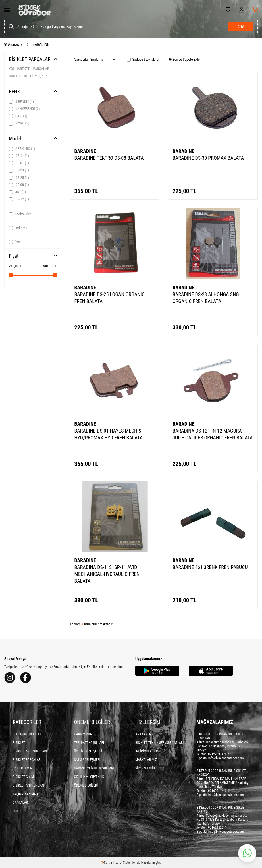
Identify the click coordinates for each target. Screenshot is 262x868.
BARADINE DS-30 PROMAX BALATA (208, 158)
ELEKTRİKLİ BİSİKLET (27, 734)
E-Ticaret (116, 863)
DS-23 (19, 170)
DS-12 (19, 199)
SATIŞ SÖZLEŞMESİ (87, 760)
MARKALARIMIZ (146, 760)
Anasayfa (13, 44)
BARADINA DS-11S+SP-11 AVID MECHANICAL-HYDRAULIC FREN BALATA (107, 574)
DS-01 (19, 163)
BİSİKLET (19, 743)
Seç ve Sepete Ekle (184, 59)
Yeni (15, 242)
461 (17, 192)
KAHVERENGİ (24, 109)
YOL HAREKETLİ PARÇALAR (29, 69)
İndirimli (18, 228)
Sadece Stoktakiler (143, 59)
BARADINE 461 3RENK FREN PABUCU (210, 567)
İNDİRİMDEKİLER (146, 751)
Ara (241, 27)
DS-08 (19, 185)
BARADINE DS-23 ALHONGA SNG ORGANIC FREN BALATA (206, 298)
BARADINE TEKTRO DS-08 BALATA (109, 158)
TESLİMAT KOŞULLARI (89, 743)
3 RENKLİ (21, 102)
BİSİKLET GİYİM (23, 777)
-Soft (106, 863)
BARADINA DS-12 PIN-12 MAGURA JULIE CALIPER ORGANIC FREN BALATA (213, 434)
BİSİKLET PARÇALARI (30, 59)
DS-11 (19, 156)
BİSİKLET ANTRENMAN (28, 785)
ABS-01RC (22, 149)
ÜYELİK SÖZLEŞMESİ (88, 751)
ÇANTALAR (20, 803)
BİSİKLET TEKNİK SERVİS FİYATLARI (159, 743)
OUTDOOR (20, 811)
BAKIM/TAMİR (22, 768)
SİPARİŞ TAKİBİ (145, 768)
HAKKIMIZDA (83, 734)
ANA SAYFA (143, 734)
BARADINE (85, 151)
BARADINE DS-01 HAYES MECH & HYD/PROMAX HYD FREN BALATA (109, 434)
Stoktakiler (20, 214)
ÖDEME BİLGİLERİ (86, 785)
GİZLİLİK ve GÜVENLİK (89, 777)
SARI (18, 116)
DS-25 (19, 178)
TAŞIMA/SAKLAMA (26, 794)
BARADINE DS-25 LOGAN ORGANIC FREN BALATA (110, 298)
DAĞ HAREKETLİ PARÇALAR (29, 76)
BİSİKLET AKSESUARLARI (30, 751)
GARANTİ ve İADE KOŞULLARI (94, 768)
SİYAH (19, 123)
